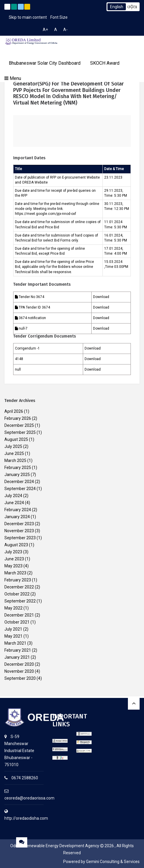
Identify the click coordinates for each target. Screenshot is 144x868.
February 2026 (18, 418)
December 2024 (19, 482)
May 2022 (13, 608)
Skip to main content (28, 17)
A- (65, 30)
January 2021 (17, 657)
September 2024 (20, 489)
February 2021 (18, 650)
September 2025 (20, 432)
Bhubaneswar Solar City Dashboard (45, 63)
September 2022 (20, 601)
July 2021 (13, 629)
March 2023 (15, 573)
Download (101, 297)
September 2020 (20, 678)
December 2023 (19, 524)
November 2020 (19, 671)
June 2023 (14, 559)
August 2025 (16, 439)
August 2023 (16, 545)
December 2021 (19, 615)
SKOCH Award (105, 63)
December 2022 (19, 587)
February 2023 (18, 580)
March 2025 (15, 460)
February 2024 (18, 510)
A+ (45, 30)
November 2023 (19, 531)
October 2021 (17, 622)
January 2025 (17, 475)
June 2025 (14, 453)
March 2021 (15, 643)
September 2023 (20, 538)
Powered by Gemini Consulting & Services (101, 862)
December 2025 (19, 425)
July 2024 (13, 496)
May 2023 (13, 566)
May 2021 (13, 636)
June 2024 (14, 503)
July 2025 (13, 446)
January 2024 (17, 517)
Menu (13, 78)
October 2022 (17, 594)
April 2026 (14, 411)
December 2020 (19, 664)
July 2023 (13, 552)
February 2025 (18, 468)
